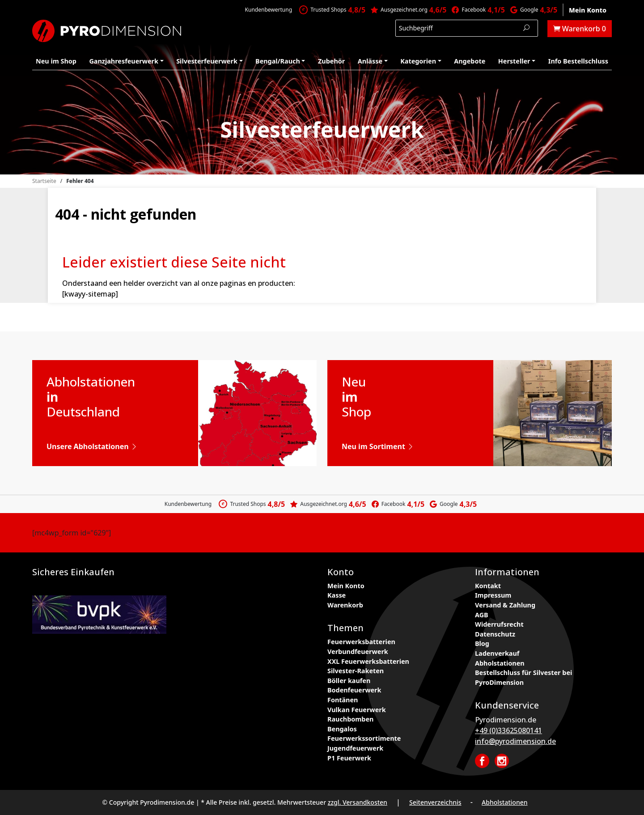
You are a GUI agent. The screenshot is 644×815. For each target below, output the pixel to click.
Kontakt (488, 586)
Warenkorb (345, 605)
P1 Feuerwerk (349, 758)
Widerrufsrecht (499, 624)
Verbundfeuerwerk (358, 652)
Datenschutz (495, 634)
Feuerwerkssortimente (364, 738)
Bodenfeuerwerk (354, 690)
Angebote (470, 61)
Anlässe (370, 61)
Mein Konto (588, 10)
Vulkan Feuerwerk (357, 710)
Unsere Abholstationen (92, 446)
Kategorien (418, 61)
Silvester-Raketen (356, 671)
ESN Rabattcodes (302, 588)
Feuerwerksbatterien (361, 642)
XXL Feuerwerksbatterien (368, 661)
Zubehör (331, 61)
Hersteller (514, 61)
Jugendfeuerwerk (355, 748)
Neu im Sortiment (378, 446)
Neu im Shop (56, 61)
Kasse (337, 595)
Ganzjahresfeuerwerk (124, 61)
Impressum (493, 595)
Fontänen (343, 700)
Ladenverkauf (497, 653)
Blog (482, 643)
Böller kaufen (349, 681)
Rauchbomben (350, 719)
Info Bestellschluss (578, 61)
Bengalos (342, 729)
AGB (482, 615)
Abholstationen (500, 663)
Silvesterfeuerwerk (207, 61)
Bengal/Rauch (278, 61)
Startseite (44, 181)
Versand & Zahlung (505, 605)
